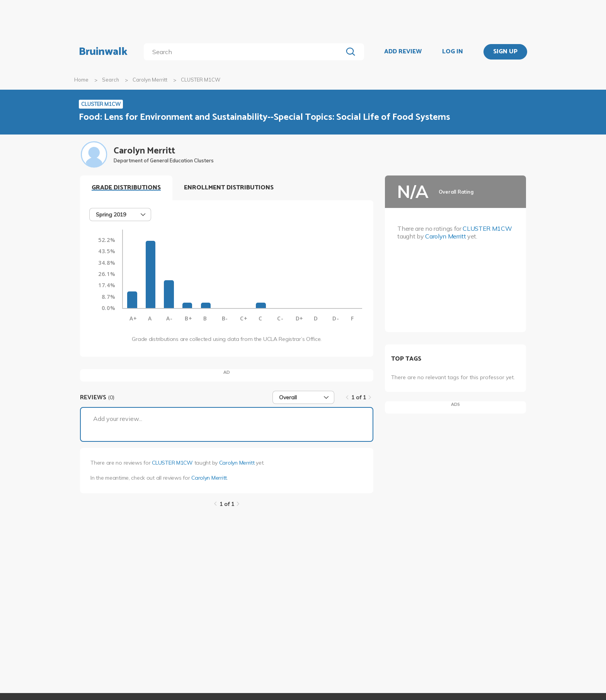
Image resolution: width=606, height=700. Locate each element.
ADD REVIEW (403, 52)
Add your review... (118, 419)
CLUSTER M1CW (172, 463)
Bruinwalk (103, 52)
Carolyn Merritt (150, 80)
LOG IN (453, 52)
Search (111, 80)
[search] (245, 52)
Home (81, 80)
